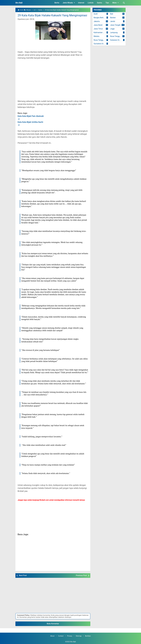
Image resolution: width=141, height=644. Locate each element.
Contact (61, 636)
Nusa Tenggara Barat (118, 36)
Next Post (23, 575)
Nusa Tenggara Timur (101, 40)
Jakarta (97, 21)
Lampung (114, 33)
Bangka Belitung (100, 18)
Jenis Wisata (69, 3)
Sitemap (79, 636)
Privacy (70, 636)
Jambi (113, 21)
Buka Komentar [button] (53, 624)
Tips (107, 3)
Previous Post (81, 575)
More (116, 3)
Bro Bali (19, 3)
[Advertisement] (53, 82)
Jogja (112, 29)
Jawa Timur (98, 29)
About (52, 636)
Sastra (99, 3)
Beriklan (88, 636)
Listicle (91, 3)
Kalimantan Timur (101, 33)
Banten (113, 18)
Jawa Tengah (115, 25)
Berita (57, 3)
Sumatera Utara (100, 44)
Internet (81, 3)
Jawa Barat (98, 25)
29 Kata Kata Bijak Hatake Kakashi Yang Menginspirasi (52, 15)
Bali (112, 14)
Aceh (96, 14)
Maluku (96, 36)
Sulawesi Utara (116, 40)
